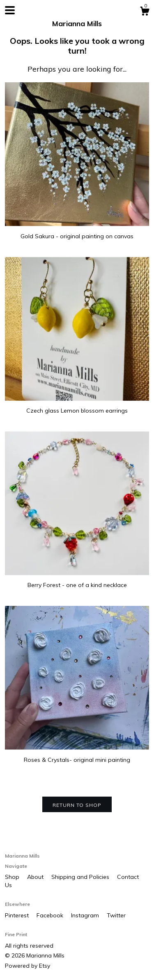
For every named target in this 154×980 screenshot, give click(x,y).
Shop (13, 877)
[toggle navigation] (10, 10)
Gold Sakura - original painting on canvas (77, 232)
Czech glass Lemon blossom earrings (77, 407)
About (36, 877)
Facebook (51, 915)
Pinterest (18, 915)
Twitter (116, 915)
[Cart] (145, 12)
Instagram (86, 915)
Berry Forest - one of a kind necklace (77, 581)
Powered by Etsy (28, 966)
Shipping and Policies (81, 877)
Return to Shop (77, 805)
